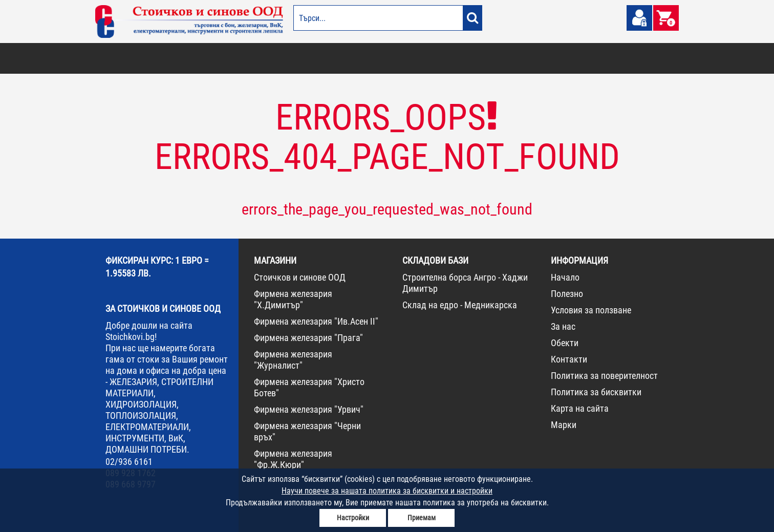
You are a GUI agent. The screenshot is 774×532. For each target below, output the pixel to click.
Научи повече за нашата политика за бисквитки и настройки (387, 491)
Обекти (565, 343)
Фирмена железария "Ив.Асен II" (316, 321)
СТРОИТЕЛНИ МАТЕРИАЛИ (219, 58)
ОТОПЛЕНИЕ (161, 58)
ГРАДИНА (292, 58)
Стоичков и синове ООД (300, 277)
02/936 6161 (129, 462)
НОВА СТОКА (589, 58)
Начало (565, 277)
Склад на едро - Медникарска (460, 305)
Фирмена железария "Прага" (308, 338)
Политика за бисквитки (596, 392)
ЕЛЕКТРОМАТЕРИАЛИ (402, 58)
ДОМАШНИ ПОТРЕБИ (339, 58)
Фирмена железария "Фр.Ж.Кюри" (293, 459)
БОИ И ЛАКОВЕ (119, 58)
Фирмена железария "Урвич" (309, 409)
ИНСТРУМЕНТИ (498, 58)
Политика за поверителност (604, 376)
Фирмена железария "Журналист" (293, 360)
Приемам (422, 518)
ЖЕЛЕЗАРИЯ (454, 58)
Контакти (569, 359)
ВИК (266, 58)
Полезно (567, 294)
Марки (564, 425)
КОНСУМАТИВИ (545, 58)
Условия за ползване (591, 310)
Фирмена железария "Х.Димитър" (293, 299)
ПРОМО (624, 58)
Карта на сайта (580, 408)
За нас (563, 326)
